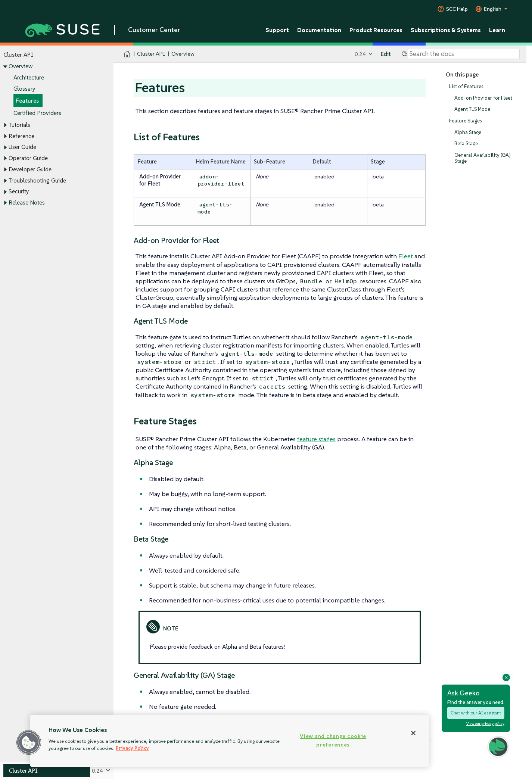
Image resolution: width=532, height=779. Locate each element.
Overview (21, 67)
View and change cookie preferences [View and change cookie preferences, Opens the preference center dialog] (333, 740)
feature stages (316, 439)
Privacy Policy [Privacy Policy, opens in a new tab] (132, 748)
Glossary (24, 89)
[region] (229, 741)
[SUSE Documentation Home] (127, 54)
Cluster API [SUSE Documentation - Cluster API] (151, 54)
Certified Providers (37, 113)
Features (27, 101)
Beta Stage (466, 144)
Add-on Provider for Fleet (483, 98)
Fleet (406, 256)
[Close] (413, 733)
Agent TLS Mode (472, 110)
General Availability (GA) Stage (483, 158)
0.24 (360, 54)
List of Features (466, 86)
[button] (29, 742)
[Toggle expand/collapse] (5, 67)
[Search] (464, 54)
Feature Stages (465, 121)
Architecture (29, 77)
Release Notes (27, 203)
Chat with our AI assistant (476, 713)
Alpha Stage (468, 132)
